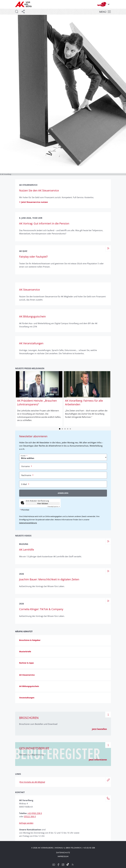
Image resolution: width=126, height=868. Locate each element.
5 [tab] (70, 428)
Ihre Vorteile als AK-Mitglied (32, 782)
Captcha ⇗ (54, 506)
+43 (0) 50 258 (89, 848)
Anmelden (63, 493)
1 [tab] (60, 428)
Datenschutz (63, 853)
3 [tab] (65, 428)
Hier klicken (43, 503)
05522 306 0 (30, 816)
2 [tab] (62, 428)
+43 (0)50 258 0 (35, 813)
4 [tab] (68, 428)
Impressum (63, 856)
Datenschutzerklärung (28, 523)
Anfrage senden (26, 823)
